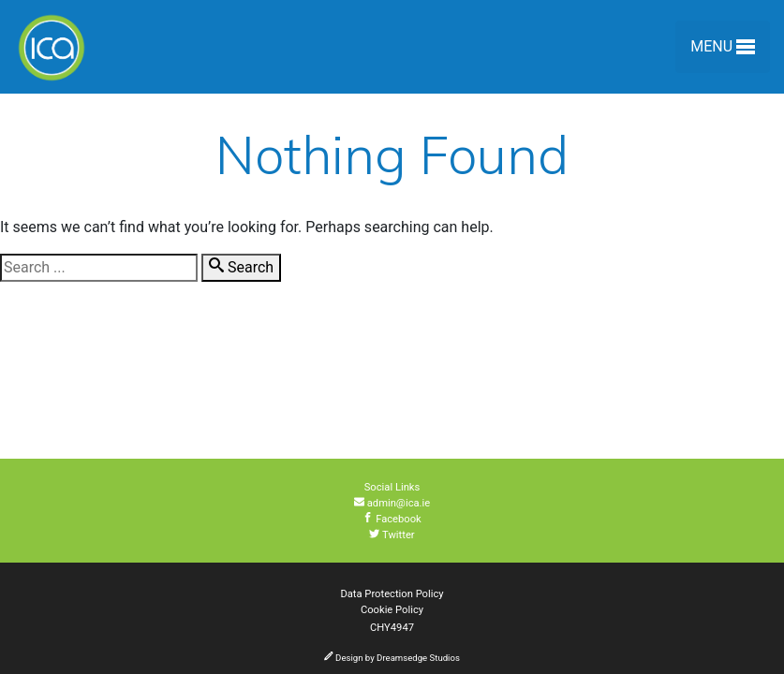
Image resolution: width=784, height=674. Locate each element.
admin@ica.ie (392, 503)
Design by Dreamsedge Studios (392, 658)
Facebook (392, 519)
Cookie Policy (392, 610)
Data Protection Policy (392, 594)
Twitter (392, 535)
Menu (723, 50)
